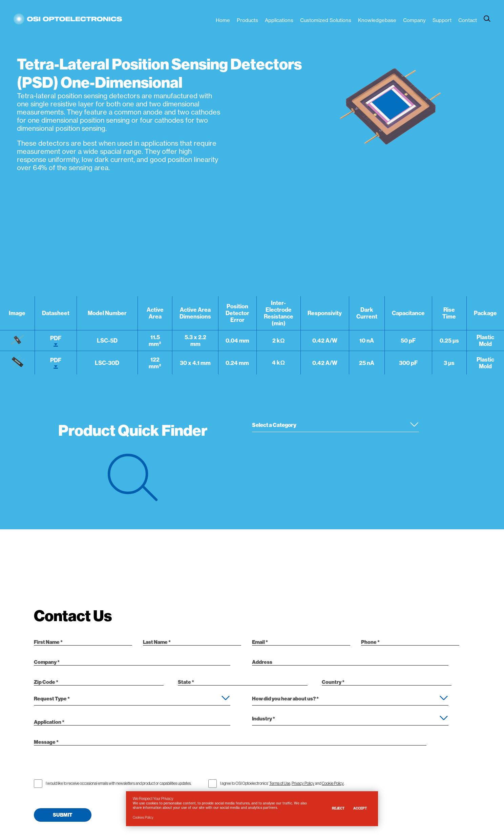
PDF (56, 341)
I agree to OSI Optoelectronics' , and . (282, 783)
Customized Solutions (326, 20)
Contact (468, 20)
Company (414, 20)
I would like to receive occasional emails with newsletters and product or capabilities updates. (119, 783)
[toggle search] (487, 19)
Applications (279, 20)
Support (442, 20)
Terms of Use (280, 783)
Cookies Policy (143, 817)
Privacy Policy (303, 783)
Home (223, 20)
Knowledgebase (377, 20)
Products (247, 20)
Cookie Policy (333, 783)
